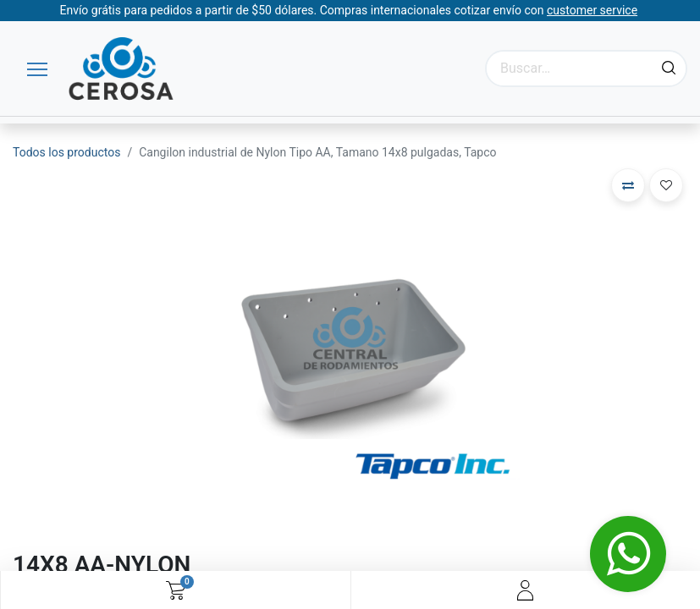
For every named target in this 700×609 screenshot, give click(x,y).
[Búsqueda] (669, 69)
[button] (628, 185)
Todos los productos (66, 152)
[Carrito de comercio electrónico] (176, 590)
